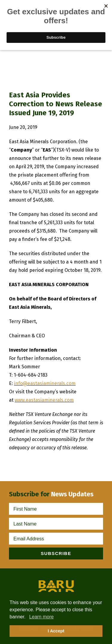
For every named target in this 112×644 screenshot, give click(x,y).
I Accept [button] (56, 631)
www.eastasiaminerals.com (44, 400)
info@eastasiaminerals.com (45, 383)
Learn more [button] (42, 617)
